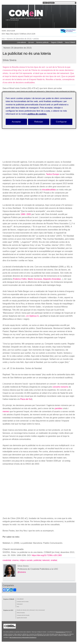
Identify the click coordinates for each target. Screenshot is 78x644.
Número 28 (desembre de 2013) (19, 39)
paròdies (59, 408)
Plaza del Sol (26, 399)
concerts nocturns (60, 387)
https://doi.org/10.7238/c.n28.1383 (47, 555)
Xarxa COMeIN (70, 42)
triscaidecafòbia (49, 190)
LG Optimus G (32, 316)
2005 (29, 214)
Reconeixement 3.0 (61, 632)
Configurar (61, 122)
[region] (39, 110)
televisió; (47, 560)
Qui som (31, 42)
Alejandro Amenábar (52, 279)
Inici (3, 39)
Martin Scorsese (35, 279)
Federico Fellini (20, 279)
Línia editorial (21, 42)
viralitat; (54, 560)
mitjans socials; (27, 560)
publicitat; (38, 560)
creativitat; (7, 560)
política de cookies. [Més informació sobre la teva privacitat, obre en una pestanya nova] (37, 114)
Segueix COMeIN (57, 42)
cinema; (16, 560)
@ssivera (22, 572)
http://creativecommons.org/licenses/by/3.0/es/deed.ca (23, 637)
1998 (23, 214)
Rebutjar (39, 122)
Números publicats (42, 42)
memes (6, 411)
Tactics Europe (53, 174)
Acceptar (16, 122)
